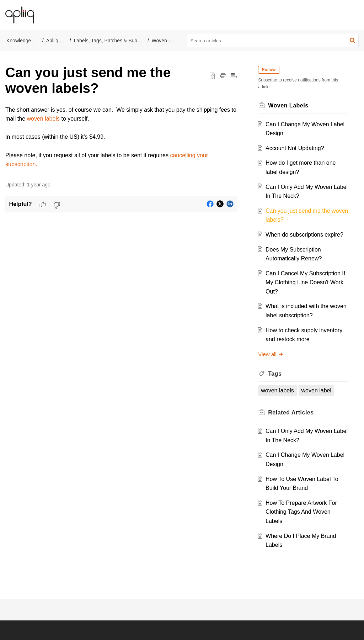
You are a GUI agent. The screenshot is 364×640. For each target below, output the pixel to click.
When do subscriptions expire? (306, 235)
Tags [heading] (277, 374)
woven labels (43, 119)
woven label (318, 390)
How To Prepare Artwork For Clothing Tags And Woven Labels (303, 512)
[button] (353, 15)
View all (273, 354)
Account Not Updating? (297, 148)
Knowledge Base (25, 41)
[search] (273, 41)
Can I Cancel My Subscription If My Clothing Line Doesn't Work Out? (305, 282)
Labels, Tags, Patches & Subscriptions (116, 41)
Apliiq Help (58, 41)
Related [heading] (293, 412)
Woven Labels (167, 41)
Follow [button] (271, 70)
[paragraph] (121, 137)
